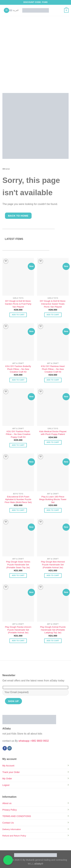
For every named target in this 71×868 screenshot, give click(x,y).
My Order (7, 779)
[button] (6, 10)
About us (7, 803)
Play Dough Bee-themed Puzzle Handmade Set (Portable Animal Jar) (53, 565)
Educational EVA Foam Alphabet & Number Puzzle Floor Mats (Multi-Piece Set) (18, 499)
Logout (6, 785)
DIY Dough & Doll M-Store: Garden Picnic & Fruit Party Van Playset (18, 304)
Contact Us (8, 823)
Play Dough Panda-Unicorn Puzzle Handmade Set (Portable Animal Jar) (18, 630)
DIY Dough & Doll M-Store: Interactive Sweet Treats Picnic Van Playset (53, 304)
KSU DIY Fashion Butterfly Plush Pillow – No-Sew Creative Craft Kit (18, 369)
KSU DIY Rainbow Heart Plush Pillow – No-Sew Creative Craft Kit (53, 369)
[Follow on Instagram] (10, 748)
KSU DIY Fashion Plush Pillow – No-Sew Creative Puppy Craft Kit (18, 434)
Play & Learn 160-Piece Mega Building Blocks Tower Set (53, 499)
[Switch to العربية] (14, 10)
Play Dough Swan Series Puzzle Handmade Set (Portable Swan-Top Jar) (18, 565)
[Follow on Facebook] (5, 748)
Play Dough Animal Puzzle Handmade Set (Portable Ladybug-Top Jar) (53, 630)
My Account (8, 766)
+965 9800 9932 (39, 741)
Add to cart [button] (18, 315)
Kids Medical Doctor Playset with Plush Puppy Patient (53, 433)
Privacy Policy (10, 810)
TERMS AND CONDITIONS (17, 816)
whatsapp (24, 741)
